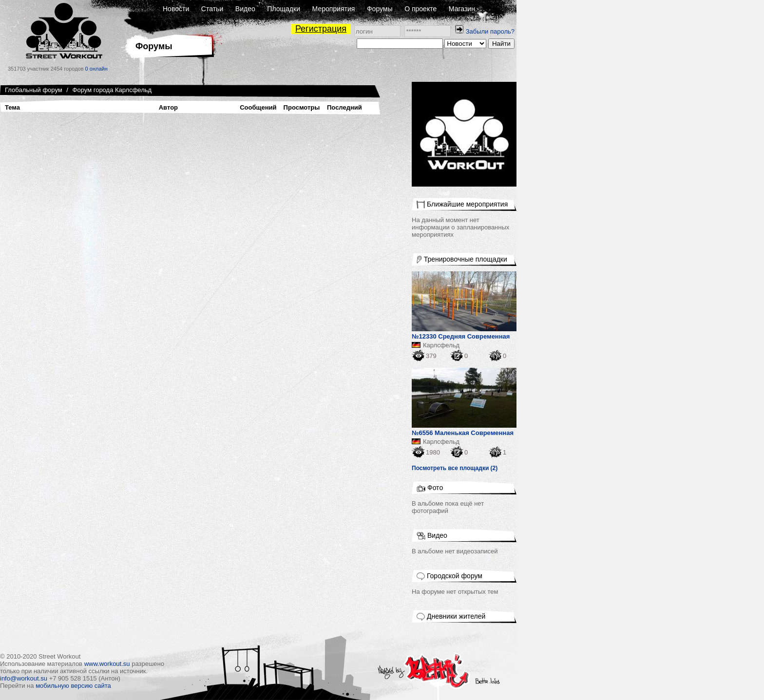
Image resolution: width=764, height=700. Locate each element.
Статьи (212, 9)
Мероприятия (334, 9)
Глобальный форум (34, 90)
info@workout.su (24, 678)
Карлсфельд (441, 345)
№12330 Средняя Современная (461, 336)
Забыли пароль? (490, 31)
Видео (245, 9)
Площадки (284, 9)
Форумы (380, 9)
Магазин (462, 9)
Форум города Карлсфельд (112, 90)
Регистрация (321, 29)
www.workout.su (107, 664)
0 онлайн (96, 69)
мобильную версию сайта (73, 686)
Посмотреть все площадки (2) (455, 468)
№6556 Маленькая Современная (463, 433)
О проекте (420, 9)
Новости (176, 9)
